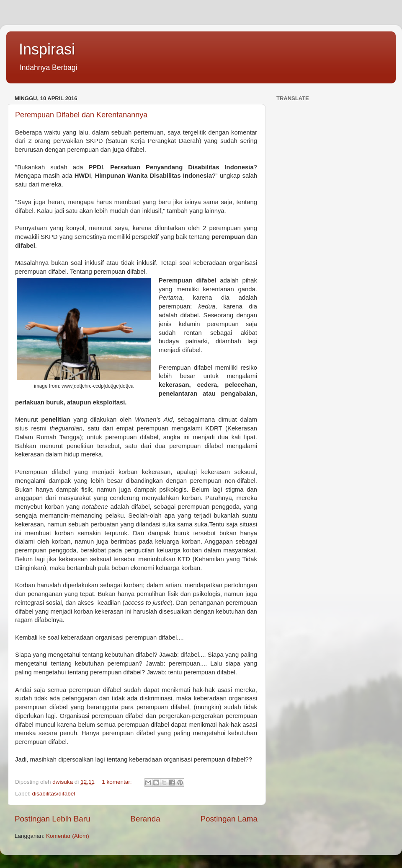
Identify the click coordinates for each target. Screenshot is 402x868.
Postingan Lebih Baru (53, 819)
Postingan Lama (229, 819)
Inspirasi (47, 49)
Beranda (145, 819)
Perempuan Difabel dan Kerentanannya (81, 115)
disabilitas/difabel (54, 794)
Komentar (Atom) (68, 836)
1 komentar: (117, 782)
